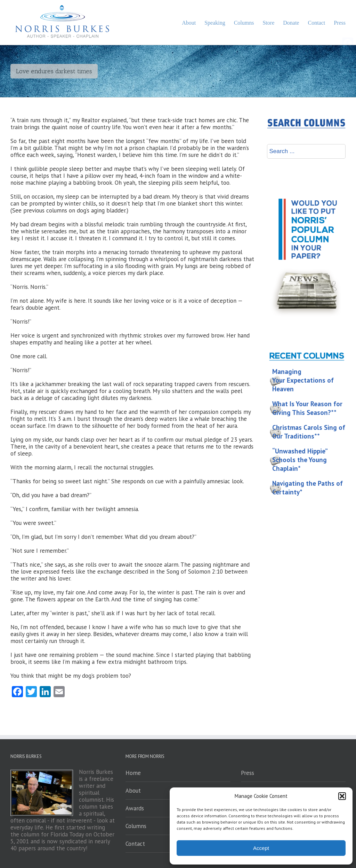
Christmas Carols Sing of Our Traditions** (309, 432)
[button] (342, 796)
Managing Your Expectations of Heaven (303, 380)
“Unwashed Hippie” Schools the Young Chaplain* (300, 460)
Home (133, 773)
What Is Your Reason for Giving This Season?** (307, 408)
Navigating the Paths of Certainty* (308, 488)
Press (248, 773)
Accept (261, 848)
